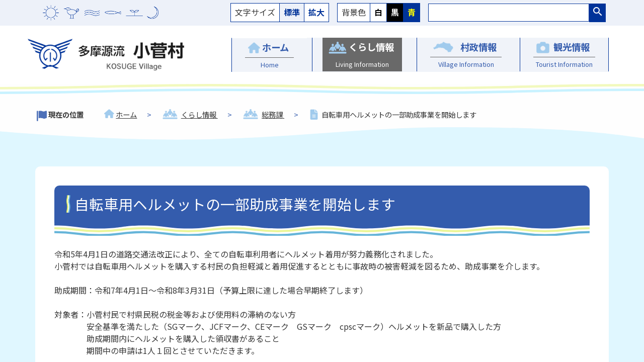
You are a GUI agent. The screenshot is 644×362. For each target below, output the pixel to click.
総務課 (273, 114)
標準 (292, 12)
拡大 (316, 12)
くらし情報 (199, 114)
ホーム (126, 114)
